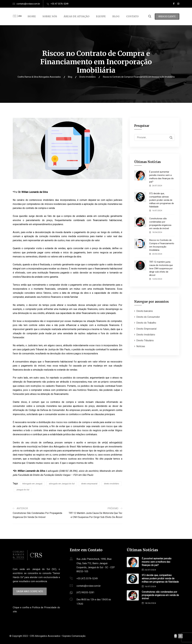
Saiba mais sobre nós (30, 591)
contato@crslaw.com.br (28, 4)
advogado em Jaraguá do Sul (62, 484)
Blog (116, 16)
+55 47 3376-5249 (59, 4)
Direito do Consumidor (148, 317)
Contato (132, 16)
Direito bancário (145, 311)
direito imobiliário (112, 484)
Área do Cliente (167, 17)
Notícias (141, 346)
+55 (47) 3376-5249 (87, 578)
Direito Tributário (145, 340)
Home (32, 16)
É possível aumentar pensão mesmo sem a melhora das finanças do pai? (161, 177)
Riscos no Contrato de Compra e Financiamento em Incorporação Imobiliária (162, 245)
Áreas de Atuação (76, 16)
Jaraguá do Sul (23, 490)
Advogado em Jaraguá (32, 484)
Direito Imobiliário (146, 335)
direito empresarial (89, 484)
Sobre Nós (50, 16)
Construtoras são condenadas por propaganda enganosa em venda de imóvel (160, 223)
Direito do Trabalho (146, 323)
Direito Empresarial (146, 329)
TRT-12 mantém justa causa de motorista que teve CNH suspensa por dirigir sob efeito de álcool (161, 268)
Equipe (101, 16)
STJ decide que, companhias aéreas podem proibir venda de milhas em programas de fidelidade (162, 200)
